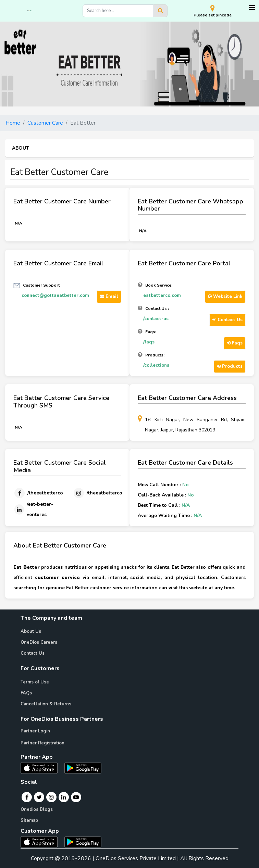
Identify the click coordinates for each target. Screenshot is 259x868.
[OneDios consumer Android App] (83, 842)
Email (109, 297)
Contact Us (227, 320)
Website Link (225, 297)
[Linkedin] (35, 510)
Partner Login (35, 731)
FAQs (26, 693)
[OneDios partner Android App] (83, 768)
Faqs (235, 343)
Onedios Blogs (37, 809)
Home (13, 123)
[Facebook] (38, 493)
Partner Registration (42, 743)
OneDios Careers (39, 642)
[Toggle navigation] (252, 8)
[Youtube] (76, 797)
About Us (31, 631)
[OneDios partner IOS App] (42, 768)
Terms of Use (35, 682)
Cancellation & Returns (46, 704)
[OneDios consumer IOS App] (42, 842)
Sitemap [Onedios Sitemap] (29, 820)
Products (230, 366)
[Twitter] (39, 797)
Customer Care (45, 123)
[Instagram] (97, 493)
